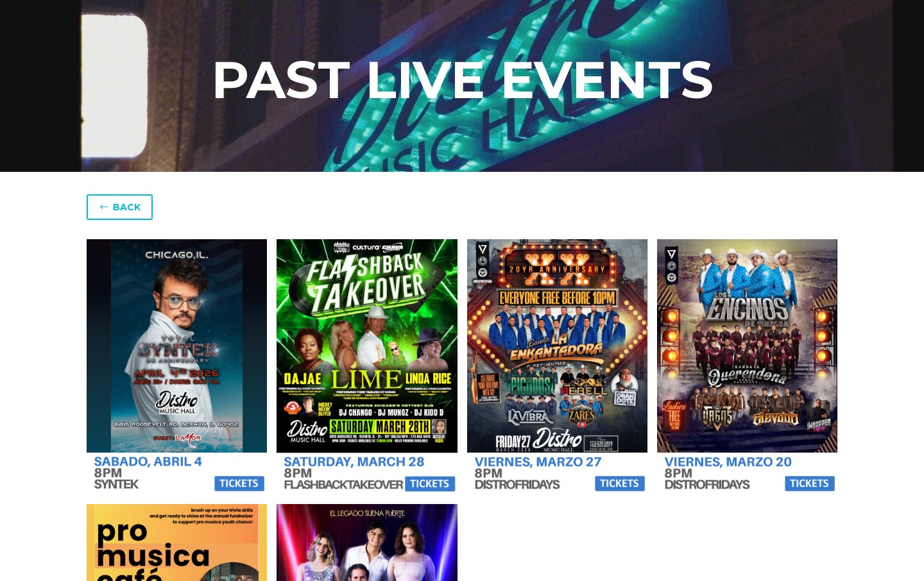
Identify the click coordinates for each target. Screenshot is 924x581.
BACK (120, 207)
